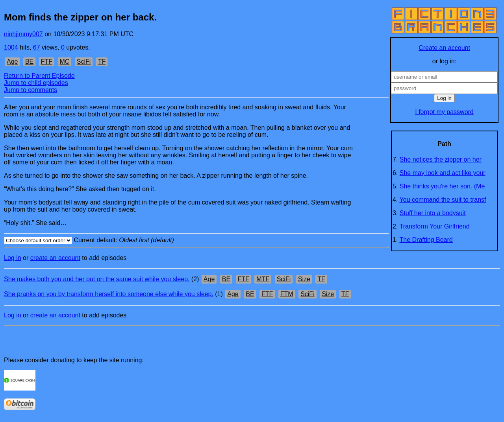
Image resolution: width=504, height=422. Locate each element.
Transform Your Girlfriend (435, 226)
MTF (263, 279)
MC (65, 62)
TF (102, 62)
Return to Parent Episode (39, 76)
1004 (11, 47)
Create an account (444, 48)
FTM (287, 294)
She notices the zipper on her (441, 159)
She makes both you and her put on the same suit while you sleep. (97, 279)
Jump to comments (31, 90)
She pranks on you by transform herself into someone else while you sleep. (109, 294)
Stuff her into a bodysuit (433, 213)
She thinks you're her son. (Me (442, 186)
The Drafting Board (426, 240)
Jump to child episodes (36, 83)
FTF (47, 62)
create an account (55, 258)
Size (304, 279)
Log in (13, 258)
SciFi (84, 62)
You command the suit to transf (443, 200)
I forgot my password (444, 112)
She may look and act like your (443, 173)
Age (12, 62)
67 (37, 47)
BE (29, 62)
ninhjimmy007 (23, 34)
